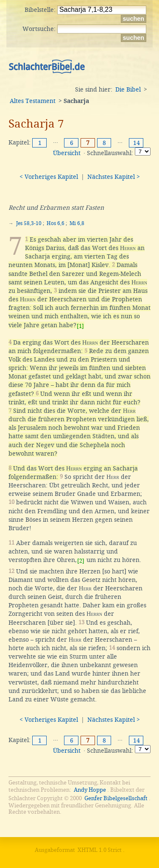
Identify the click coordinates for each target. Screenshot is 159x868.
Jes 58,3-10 (29, 223)
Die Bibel (128, 89)
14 (137, 143)
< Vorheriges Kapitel (49, 177)
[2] (81, 561)
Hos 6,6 (56, 223)
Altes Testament (33, 101)
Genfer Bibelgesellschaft (116, 798)
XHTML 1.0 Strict (100, 850)
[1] (80, 326)
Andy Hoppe (90, 790)
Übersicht (67, 153)
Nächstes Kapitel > (114, 177)
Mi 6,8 (77, 223)
